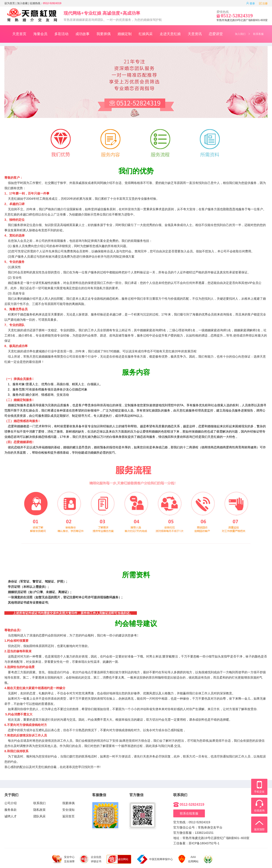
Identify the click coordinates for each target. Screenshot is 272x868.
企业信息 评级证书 (91, 859)
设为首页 (10, 3)
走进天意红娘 (170, 34)
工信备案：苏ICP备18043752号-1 (196, 843)
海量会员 (40, 34)
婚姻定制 (125, 34)
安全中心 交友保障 (63, 859)
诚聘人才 (11, 816)
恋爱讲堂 (216, 34)
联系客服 (258, 34)
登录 (251, 4)
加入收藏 (22, 3)
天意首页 (19, 34)
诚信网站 (123, 859)
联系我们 (39, 803)
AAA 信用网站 (188, 859)
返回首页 (68, 816)
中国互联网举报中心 (155, 859)
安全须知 (68, 810)
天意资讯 (195, 34)
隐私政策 (39, 810)
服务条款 (11, 810)
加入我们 (240, 34)
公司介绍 (11, 803)
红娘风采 (146, 34)
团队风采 (39, 816)
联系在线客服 (189, 813)
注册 (263, 4)
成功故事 (82, 34)
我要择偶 (104, 34)
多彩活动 (61, 34)
